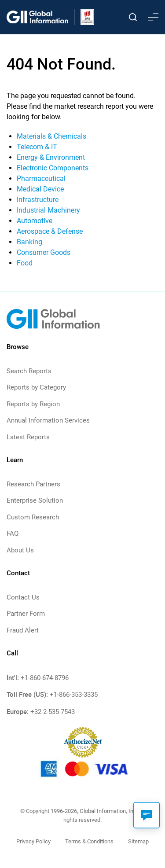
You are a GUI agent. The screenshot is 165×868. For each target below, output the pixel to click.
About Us (20, 550)
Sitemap (138, 841)
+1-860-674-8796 (45, 678)
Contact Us (23, 597)
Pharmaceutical (41, 178)
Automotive (35, 221)
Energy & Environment (51, 157)
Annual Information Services (48, 420)
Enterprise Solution (35, 500)
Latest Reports (28, 437)
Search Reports (29, 371)
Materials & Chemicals (51, 136)
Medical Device (40, 189)
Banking (29, 242)
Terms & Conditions (89, 841)
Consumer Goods (44, 252)
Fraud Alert (23, 630)
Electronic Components (53, 168)
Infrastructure (38, 200)
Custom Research (33, 517)
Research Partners (33, 484)
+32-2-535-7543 (53, 712)
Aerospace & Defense (50, 231)
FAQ (13, 533)
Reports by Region (33, 404)
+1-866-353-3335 (74, 695)
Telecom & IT (37, 147)
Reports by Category (36, 387)
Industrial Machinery (48, 210)
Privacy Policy (33, 841)
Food (25, 263)
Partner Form (26, 614)
